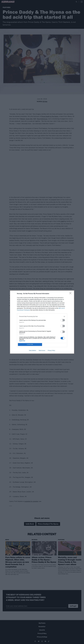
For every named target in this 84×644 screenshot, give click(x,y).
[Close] (71, 294)
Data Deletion (33, 350)
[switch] (63, 320)
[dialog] (42, 322)
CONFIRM (30, 344)
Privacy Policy (51, 350)
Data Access (42, 350)
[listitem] (42, 317)
